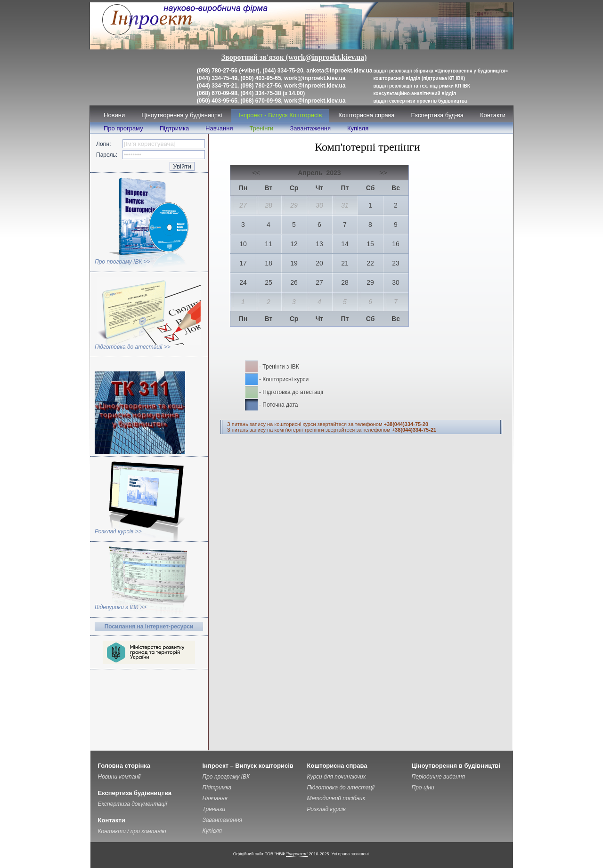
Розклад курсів (326, 809)
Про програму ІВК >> (122, 262)
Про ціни (423, 788)
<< (256, 173)
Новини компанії (119, 777)
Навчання (219, 128)
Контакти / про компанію (132, 831)
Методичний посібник (336, 798)
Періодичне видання (438, 777)
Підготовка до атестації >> (133, 347)
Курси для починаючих (337, 777)
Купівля (358, 128)
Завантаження (310, 128)
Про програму (123, 128)
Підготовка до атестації (341, 788)
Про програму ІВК (226, 777)
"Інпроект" (297, 854)
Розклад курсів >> (118, 531)
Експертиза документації (133, 804)
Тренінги (261, 128)
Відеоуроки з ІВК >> (121, 607)
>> (383, 173)
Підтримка (174, 128)
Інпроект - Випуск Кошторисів (280, 115)
